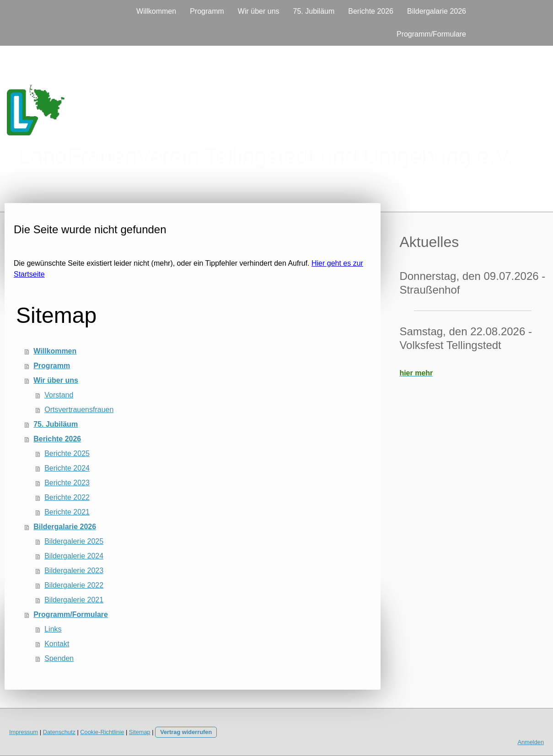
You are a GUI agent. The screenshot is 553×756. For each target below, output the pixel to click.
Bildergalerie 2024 (74, 556)
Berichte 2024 (67, 468)
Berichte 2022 (67, 497)
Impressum (24, 732)
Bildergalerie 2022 (74, 585)
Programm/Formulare (431, 34)
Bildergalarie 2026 (437, 11)
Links (53, 629)
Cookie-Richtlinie (102, 732)
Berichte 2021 (67, 512)
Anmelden (531, 742)
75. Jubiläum (314, 11)
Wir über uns (259, 11)
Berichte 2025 (67, 453)
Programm (207, 11)
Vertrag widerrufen (186, 732)
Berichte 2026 (371, 11)
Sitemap (140, 732)
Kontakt (57, 644)
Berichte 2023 (67, 483)
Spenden (59, 658)
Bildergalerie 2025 (74, 541)
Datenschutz (59, 732)
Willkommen (156, 11)
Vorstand (59, 395)
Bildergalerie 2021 (74, 600)
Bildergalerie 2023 (74, 571)
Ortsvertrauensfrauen (79, 410)
